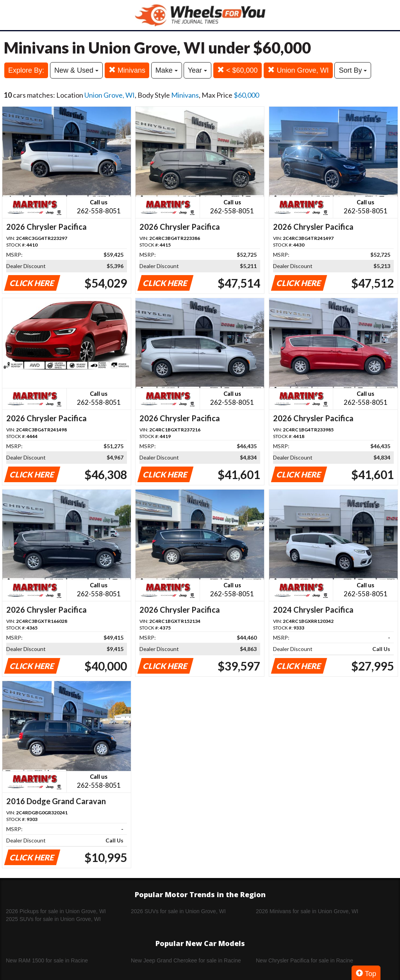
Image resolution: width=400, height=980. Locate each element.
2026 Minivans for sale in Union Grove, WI (307, 911)
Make (167, 70)
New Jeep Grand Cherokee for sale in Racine (186, 960)
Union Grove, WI (298, 70)
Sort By (353, 70)
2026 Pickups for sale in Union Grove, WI (56, 911)
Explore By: (26, 70)
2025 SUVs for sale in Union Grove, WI (53, 919)
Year (197, 70)
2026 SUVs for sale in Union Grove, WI (178, 911)
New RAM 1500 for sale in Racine (47, 960)
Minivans (127, 70)
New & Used (76, 70)
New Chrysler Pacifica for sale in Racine (304, 960)
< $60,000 (237, 70)
